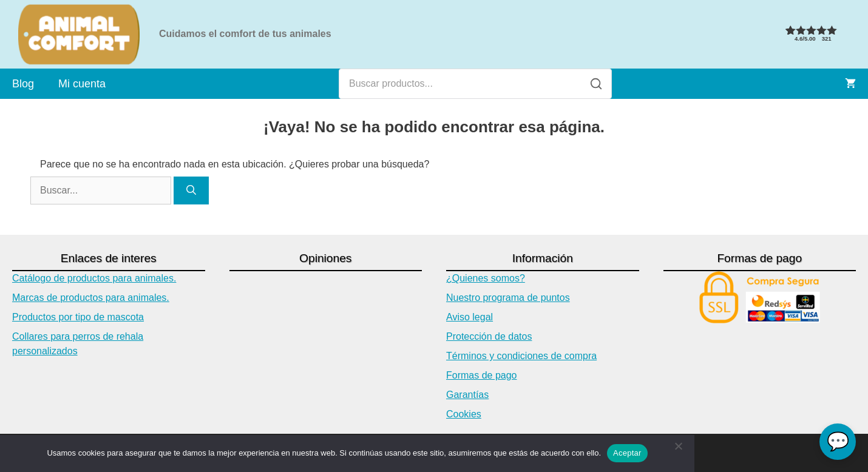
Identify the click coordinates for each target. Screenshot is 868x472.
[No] (678, 453)
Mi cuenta (82, 84)
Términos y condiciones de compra (521, 356)
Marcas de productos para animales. (91, 298)
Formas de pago (482, 375)
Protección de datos (489, 336)
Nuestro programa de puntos (508, 298)
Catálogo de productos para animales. (94, 278)
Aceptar (627, 453)
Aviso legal (470, 317)
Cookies (464, 414)
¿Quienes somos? (486, 278)
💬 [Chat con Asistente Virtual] (838, 441)
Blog (23, 84)
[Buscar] (596, 84)
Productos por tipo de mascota (78, 317)
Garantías (467, 395)
